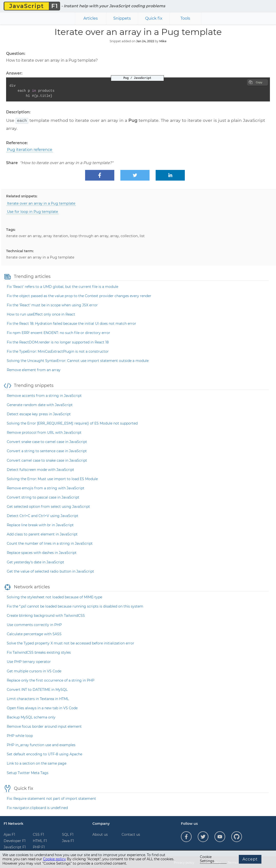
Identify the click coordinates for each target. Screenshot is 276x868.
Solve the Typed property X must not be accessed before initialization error (71, 643)
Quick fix (154, 18)
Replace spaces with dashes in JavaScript (42, 552)
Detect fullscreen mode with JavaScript (40, 469)
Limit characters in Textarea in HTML (38, 698)
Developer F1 (15, 840)
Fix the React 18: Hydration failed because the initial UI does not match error (71, 323)
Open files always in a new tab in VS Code (42, 708)
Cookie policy (54, 859)
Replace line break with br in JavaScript (40, 525)
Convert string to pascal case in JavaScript (43, 497)
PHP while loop (20, 735)
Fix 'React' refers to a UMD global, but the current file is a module (62, 286)
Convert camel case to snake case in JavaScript (47, 460)
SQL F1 (68, 834)
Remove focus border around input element (44, 726)
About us (100, 834)
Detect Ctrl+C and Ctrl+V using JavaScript (43, 515)
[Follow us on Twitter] (203, 836)
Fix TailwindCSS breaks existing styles (39, 652)
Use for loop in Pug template (33, 211)
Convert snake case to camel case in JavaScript (47, 441)
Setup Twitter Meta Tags (28, 772)
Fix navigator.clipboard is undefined (37, 807)
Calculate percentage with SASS (34, 634)
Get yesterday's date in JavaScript (36, 562)
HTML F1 (40, 840)
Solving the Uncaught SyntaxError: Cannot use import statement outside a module (78, 360)
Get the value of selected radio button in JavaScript (50, 571)
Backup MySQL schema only (31, 717)
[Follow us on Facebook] (186, 836)
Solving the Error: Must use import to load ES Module (52, 478)
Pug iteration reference (30, 149)
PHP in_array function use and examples (41, 744)
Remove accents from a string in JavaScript (44, 395)
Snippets (122, 18)
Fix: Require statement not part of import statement (51, 798)
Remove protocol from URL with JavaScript (44, 432)
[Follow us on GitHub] (237, 836)
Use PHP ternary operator (29, 661)
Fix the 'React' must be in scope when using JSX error (52, 305)
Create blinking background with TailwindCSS (46, 615)
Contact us (131, 834)
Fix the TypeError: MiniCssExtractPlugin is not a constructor (58, 351)
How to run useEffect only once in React (41, 314)
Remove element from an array (34, 369)
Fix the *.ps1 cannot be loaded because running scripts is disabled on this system (75, 606)
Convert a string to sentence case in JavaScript (47, 451)
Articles (91, 18)
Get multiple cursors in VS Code (34, 671)
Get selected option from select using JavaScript (48, 506)
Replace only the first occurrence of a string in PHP (51, 680)
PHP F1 (39, 847)
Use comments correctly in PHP (34, 624)
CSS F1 (38, 834)
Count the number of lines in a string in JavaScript (50, 543)
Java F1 (68, 840)
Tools (185, 18)
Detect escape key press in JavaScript (39, 414)
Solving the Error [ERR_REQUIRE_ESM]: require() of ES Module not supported (72, 423)
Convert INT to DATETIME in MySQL (37, 689)
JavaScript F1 (15, 847)
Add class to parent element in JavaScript (42, 534)
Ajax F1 (9, 834)
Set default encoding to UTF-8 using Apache (45, 754)
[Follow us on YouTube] (220, 836)
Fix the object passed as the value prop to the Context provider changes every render (79, 295)
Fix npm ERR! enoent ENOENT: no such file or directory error (58, 332)
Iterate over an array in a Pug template (41, 203)
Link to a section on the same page (37, 763)
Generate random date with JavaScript (40, 404)
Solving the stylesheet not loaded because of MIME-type (54, 597)
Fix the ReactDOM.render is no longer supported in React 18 (58, 342)
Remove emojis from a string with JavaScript (46, 488)
